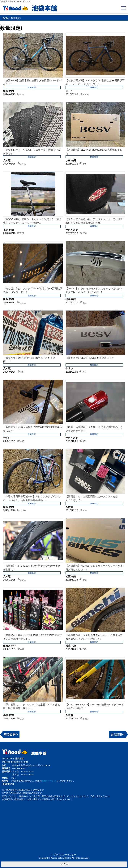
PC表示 (64, 864)
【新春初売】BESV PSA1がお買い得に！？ (90, 358)
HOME (5, 18)
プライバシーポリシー (65, 855)
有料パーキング (49, 781)
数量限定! (32, 87)
